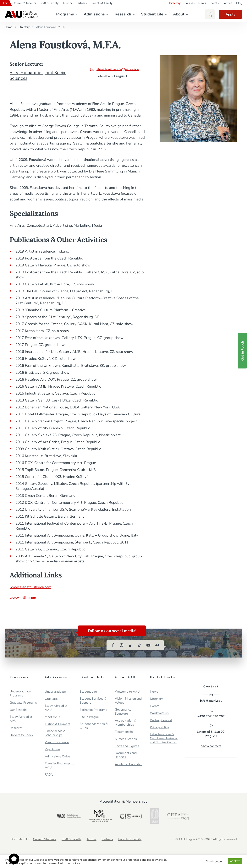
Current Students (25, 3)
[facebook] (113, 645)
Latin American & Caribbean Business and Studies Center (164, 738)
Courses (189, 3)
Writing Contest (161, 720)
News (202, 3)
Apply (230, 14)
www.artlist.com (23, 598)
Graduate (51, 699)
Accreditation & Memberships (126, 723)
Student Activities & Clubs (94, 726)
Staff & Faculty (49, 3)
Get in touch (242, 351)
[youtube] (148, 645)
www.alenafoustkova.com (31, 587)
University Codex (22, 735)
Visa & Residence (57, 742)
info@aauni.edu (211, 698)
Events (214, 3)
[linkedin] (131, 645)
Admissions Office (57, 757)
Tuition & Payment (58, 724)
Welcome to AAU (127, 692)
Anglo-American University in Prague (22, 14)
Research (122, 14)
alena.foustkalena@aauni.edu (114, 69)
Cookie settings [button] (215, 861)
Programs (64, 14)
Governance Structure (123, 712)
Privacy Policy (159, 727)
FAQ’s (49, 775)
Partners (81, 3)
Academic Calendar (128, 764)
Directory (175, 3)
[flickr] (157, 645)
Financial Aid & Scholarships (55, 733)
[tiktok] (140, 645)
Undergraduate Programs (20, 694)
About (178, 14)
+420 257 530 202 (211, 714)
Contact (227, 3)
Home (8, 27)
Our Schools (18, 710)
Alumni (67, 3)
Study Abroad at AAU (21, 719)
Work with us (159, 713)
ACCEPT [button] (235, 861)
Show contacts (211, 747)
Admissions (93, 14)
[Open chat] (14, 859)
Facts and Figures (127, 746)
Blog (239, 3)
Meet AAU (52, 717)
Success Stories (126, 739)
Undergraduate (55, 692)
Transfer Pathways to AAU (60, 766)
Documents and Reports (126, 755)
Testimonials (124, 732)
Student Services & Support (93, 701)
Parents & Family (102, 3)
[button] (208, 14)
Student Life (151, 14)
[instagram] (122, 645)
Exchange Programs (93, 710)
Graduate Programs (23, 703)
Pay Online (52, 749)
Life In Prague (89, 717)
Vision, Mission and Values (128, 701)
